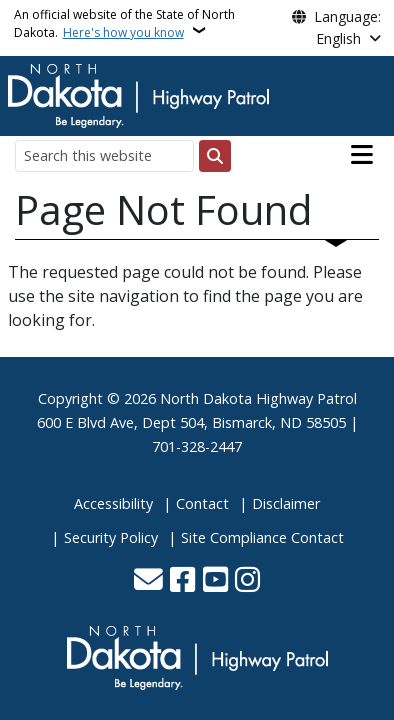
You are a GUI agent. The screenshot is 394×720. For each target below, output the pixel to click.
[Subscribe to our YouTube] (215, 581)
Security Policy (111, 537)
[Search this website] (104, 155)
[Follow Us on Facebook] (182, 581)
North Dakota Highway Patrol (258, 398)
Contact (202, 503)
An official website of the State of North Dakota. (124, 23)
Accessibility (113, 503)
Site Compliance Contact (262, 537)
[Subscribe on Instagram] (247, 581)
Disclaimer (286, 503)
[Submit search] (215, 156)
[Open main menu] (362, 155)
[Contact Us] (148, 581)
